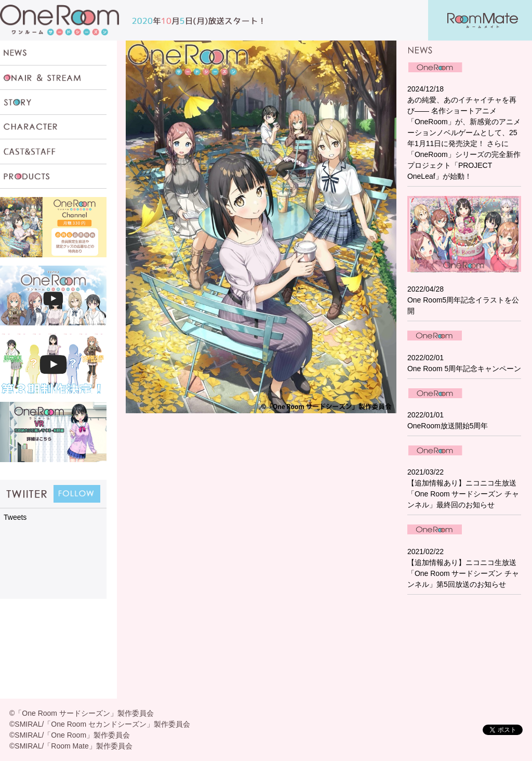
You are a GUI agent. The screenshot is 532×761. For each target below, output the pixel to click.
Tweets (15, 517)
